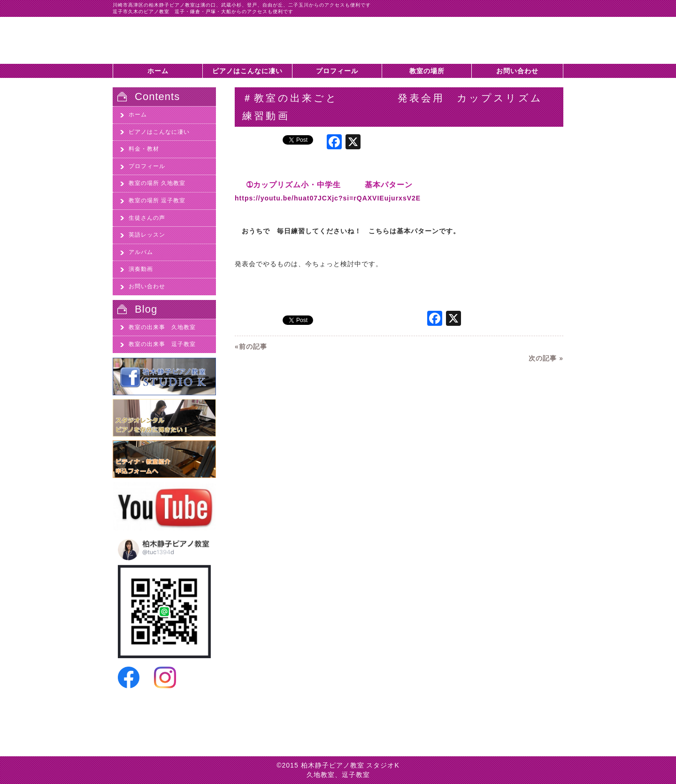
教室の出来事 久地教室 (162, 327)
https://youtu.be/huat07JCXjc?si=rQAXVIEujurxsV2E (328, 198)
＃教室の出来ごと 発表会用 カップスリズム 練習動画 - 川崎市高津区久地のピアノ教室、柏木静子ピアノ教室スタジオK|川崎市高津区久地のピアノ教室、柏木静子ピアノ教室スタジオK (169, 40)
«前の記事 (251, 346)
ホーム (158, 71)
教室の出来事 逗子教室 (162, 344)
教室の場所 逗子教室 (157, 200)
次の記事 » (546, 358)
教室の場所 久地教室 (157, 183)
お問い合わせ (517, 71)
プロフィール (337, 71)
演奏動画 (141, 269)
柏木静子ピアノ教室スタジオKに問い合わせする (516, 45)
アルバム (141, 252)
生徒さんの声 (147, 218)
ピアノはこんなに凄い (247, 71)
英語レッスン (147, 235)
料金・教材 (144, 149)
